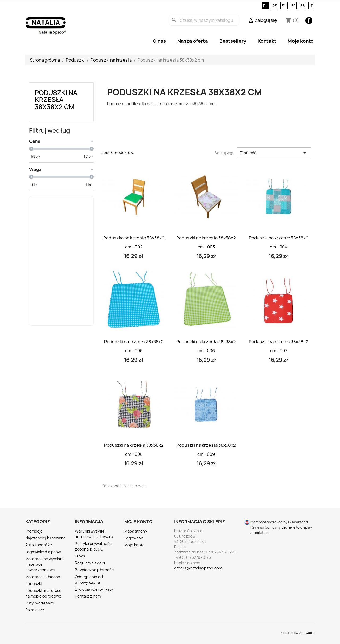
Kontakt (267, 41)
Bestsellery (233, 41)
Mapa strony (136, 531)
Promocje (34, 531)
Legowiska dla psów (43, 552)
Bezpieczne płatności (95, 570)
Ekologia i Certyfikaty (94, 589)
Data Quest (307, 633)
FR (293, 6)
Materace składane (43, 577)
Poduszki (33, 584)
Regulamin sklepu (91, 563)
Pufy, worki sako (40, 603)
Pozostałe (35, 610)
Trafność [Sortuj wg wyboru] (274, 153)
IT (311, 6)
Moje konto (301, 41)
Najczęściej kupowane (46, 538)
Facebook (309, 20)
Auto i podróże (39, 545)
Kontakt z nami (88, 596)
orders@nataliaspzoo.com (198, 568)
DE (275, 6)
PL (265, 6)
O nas (159, 41)
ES (303, 6)
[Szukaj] (204, 20)
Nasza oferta (193, 41)
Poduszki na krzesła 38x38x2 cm (56, 100)
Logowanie (134, 538)
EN (284, 6)
